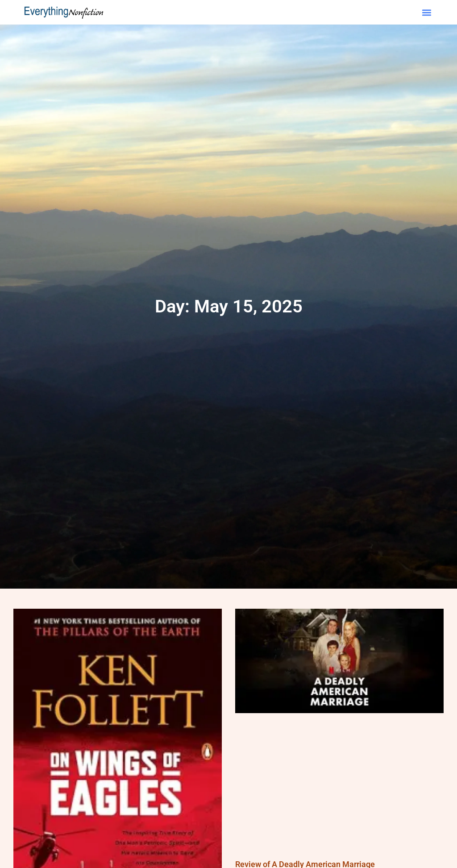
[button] (427, 12)
